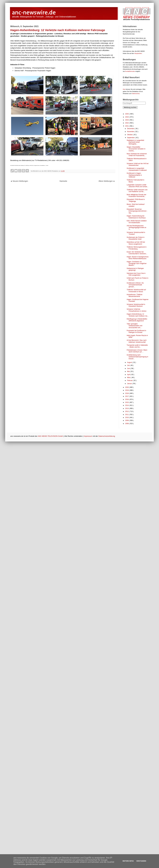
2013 (127, 408)
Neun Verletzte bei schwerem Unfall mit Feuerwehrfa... (137, 155)
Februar (130, 380)
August (130, 362)
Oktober (130, 135)
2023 (127, 120)
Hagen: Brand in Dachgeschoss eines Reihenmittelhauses (138, 258)
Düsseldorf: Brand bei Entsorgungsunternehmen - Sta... (137, 211)
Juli (128, 365)
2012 (127, 411)
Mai (129, 371)
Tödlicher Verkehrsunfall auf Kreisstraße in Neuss (136, 291)
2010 (127, 417)
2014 (127, 405)
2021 (127, 126)
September (131, 138)
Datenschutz (136, 94)
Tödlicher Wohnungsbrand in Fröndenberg (137, 248)
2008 (127, 424)
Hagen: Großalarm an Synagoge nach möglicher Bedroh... (137, 264)
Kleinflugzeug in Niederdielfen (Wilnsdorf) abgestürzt (137, 320)
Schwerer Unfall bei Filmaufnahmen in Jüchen (137, 310)
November (131, 132)
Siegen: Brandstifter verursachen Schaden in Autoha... (136, 149)
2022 (127, 123)
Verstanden (141, 861)
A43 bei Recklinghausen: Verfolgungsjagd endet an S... (136, 228)
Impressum (88, 436)
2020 (127, 387)
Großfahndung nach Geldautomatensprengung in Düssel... (137, 357)
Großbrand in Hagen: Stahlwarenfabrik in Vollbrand (134, 175)
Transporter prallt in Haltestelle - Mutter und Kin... (137, 346)
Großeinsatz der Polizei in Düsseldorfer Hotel (136, 238)
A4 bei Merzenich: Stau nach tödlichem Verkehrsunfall (137, 341)
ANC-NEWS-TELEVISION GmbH (50, 436)
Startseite (63, 181)
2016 (127, 399)
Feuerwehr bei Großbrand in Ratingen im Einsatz (136, 331)
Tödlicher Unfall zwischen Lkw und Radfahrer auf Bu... (137, 191)
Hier (124, 89)
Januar (130, 384)
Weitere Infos (128, 861)
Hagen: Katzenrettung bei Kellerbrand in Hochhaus (136, 217)
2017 (127, 396)
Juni (129, 368)
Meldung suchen (130, 107)
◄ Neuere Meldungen (19, 181)
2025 (127, 114)
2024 (127, 117)
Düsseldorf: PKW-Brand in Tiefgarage (136, 200)
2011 (127, 415)
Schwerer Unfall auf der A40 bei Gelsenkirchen (138, 164)
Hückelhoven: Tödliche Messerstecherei (135, 295)
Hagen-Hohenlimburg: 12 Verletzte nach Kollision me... (138, 315)
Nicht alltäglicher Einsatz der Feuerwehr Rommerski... (136, 196)
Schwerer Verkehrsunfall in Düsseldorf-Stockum (136, 305)
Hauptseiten (138, 53)
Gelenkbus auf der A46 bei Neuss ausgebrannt (136, 243)
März (129, 378)
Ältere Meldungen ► (107, 181)
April (129, 375)
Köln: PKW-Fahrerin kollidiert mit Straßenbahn (137, 222)
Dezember (131, 129)
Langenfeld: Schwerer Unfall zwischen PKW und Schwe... (138, 186)
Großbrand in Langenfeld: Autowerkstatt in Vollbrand (137, 169)
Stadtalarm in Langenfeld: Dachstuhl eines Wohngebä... (136, 142)
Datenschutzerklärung (107, 436)
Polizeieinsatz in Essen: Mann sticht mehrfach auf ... (137, 351)
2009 (127, 420)
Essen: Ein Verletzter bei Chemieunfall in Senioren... (137, 253)
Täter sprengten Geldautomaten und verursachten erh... (134, 326)
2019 (127, 390)
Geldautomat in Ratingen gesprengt (135, 269)
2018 (127, 393)
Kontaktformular (130, 71)
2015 (127, 402)
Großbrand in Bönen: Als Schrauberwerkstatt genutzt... (135, 285)
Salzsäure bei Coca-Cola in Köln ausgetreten (136, 274)
